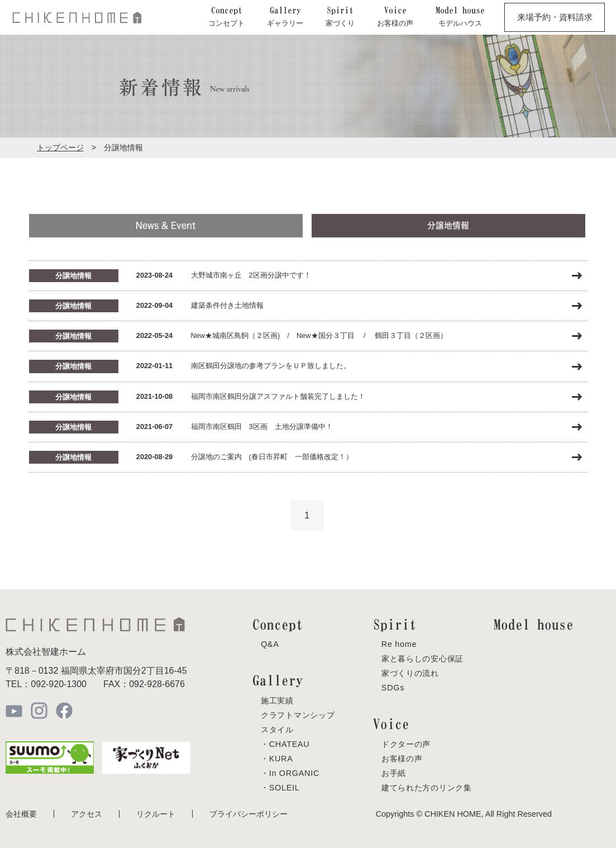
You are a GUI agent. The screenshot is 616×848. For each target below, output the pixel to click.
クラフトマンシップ (298, 714)
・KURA (277, 758)
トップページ (60, 147)
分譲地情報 (448, 225)
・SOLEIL (280, 787)
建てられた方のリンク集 (427, 787)
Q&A (270, 644)
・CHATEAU (285, 744)
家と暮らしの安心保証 (422, 659)
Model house (534, 624)
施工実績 (277, 700)
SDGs (393, 688)
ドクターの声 (406, 744)
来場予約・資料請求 (555, 17)
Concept (278, 624)
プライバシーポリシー (249, 813)
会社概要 (21, 813)
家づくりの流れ (410, 673)
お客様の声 (402, 758)
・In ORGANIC (290, 773)
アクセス (87, 813)
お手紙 (394, 773)
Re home (399, 644)
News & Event (166, 225)
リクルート (156, 813)
